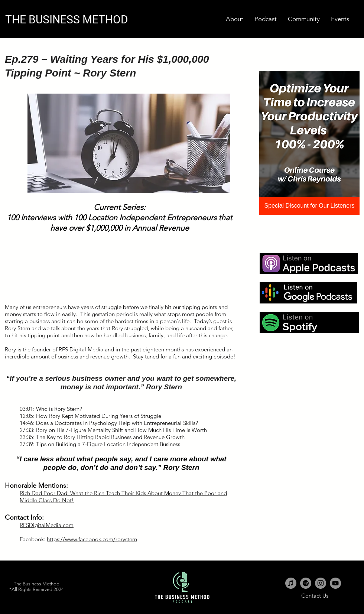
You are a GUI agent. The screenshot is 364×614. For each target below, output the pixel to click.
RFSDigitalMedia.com (47, 525)
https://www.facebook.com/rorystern (92, 539)
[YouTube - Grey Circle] (335, 583)
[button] (340, 19)
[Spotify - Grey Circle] (306, 583)
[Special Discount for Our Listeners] (309, 206)
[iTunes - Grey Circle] (291, 583)
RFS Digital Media (81, 349)
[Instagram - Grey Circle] (321, 583)
